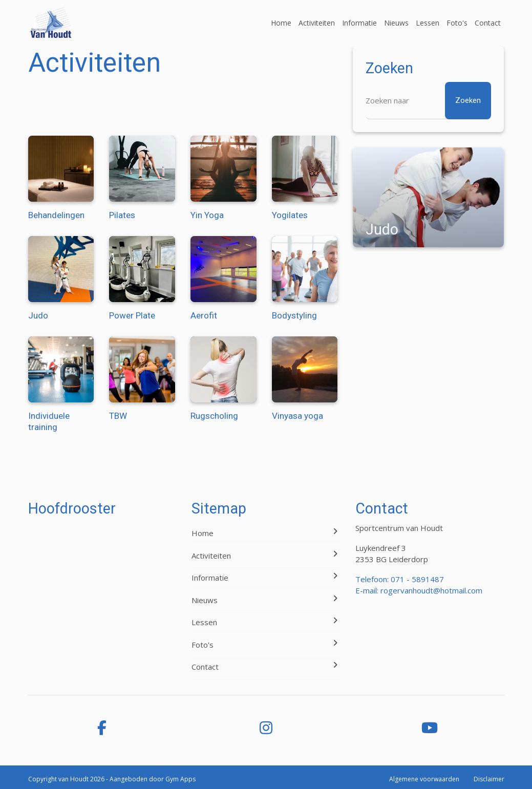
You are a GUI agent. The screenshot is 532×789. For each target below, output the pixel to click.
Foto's (457, 23)
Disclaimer (489, 779)
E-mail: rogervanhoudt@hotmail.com (419, 590)
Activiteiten (317, 23)
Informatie (359, 23)
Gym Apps (180, 779)
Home (281, 23)
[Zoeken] (428, 101)
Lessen (428, 23)
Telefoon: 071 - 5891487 (400, 579)
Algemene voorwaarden (424, 779)
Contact (488, 23)
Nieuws (396, 23)
